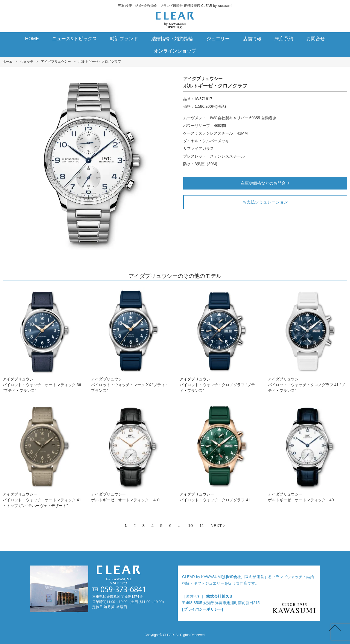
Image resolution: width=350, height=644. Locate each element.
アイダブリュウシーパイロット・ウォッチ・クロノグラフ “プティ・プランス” (219, 340)
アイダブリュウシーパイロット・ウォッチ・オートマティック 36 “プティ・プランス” (42, 340)
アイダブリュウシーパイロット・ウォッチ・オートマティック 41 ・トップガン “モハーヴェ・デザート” (42, 455)
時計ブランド (124, 39)
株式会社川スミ (239, 577)
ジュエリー (218, 39)
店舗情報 (252, 39)
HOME (32, 39)
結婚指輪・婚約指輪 (172, 39)
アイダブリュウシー (56, 62)
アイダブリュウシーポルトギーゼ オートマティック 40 (308, 452)
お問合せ (316, 39)
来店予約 (284, 39)
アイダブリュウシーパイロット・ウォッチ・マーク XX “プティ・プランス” (131, 340)
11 (202, 525)
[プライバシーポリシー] (203, 609)
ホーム (8, 62)
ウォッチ (27, 62)
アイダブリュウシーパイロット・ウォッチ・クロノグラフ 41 (219, 452)
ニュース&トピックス (75, 39)
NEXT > (218, 525)
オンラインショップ (175, 51)
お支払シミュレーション (265, 202)
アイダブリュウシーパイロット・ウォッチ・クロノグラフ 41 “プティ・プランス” (308, 340)
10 (190, 525)
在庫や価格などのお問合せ (265, 183)
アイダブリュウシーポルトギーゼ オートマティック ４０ (131, 452)
